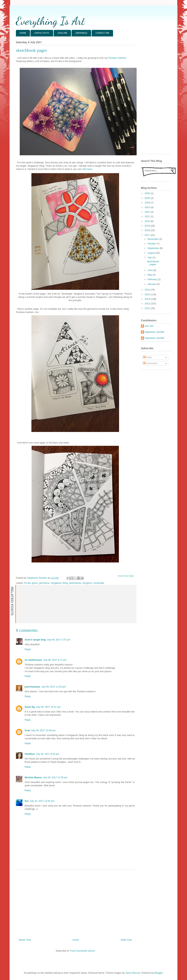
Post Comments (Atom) (82, 951)
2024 (148, 203)
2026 (148, 193)
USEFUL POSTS (42, 33)
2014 (148, 299)
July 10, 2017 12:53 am (42, 801)
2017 (148, 235)
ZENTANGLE (81, 33)
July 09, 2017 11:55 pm (55, 777)
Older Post (126, 940)
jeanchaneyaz (32, 687)
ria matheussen (33, 660)
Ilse (27, 801)
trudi (27, 730)
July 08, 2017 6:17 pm (55, 660)
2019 (148, 226)
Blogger (159, 973)
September (154, 248)
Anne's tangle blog (35, 640)
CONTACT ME (102, 33)
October (152, 244)
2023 (148, 207)
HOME (23, 33)
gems (35, 583)
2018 (148, 230)
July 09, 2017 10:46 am (43, 730)
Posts (148, 357)
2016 (148, 290)
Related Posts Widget (126, 576)
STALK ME (62, 33)
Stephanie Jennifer (154, 332)
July (150, 257)
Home (76, 940)
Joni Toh (149, 326)
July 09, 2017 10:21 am (48, 707)
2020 (148, 221)
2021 (148, 216)
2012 (148, 308)
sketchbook (75, 583)
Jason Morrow (133, 973)
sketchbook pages (153, 263)
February (153, 279)
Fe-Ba (27, 583)
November (153, 239)
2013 (148, 304)
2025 (148, 198)
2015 (148, 294)
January (152, 284)
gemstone (44, 583)
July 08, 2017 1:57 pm (59, 640)
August (152, 253)
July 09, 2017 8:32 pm (48, 754)
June (150, 270)
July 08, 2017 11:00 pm (54, 687)
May (150, 275)
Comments (150, 363)
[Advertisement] (75, 903)
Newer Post (25, 940)
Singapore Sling (59, 583)
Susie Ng (30, 707)
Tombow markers (117, 58)
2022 (148, 212)
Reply (28, 649)
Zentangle (99, 583)
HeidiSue (30, 754)
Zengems (87, 583)
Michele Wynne (33, 777)
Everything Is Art (50, 21)
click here (87, 169)
